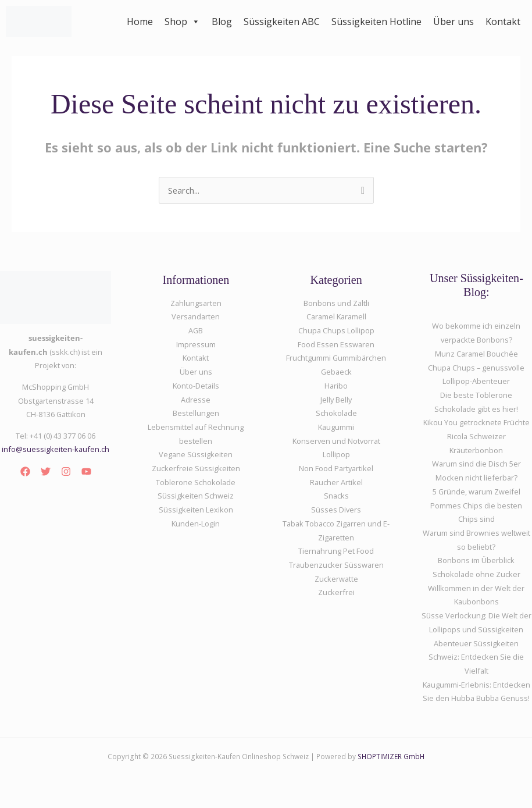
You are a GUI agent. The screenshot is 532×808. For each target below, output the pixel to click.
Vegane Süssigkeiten (196, 454)
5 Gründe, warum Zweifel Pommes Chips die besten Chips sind (476, 505)
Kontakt (503, 22)
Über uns (454, 22)
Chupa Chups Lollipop (336, 330)
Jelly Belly (336, 400)
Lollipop (336, 454)
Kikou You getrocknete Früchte (476, 422)
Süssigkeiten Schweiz (196, 496)
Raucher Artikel (336, 482)
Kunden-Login (196, 524)
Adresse (196, 400)
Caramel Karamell (336, 316)
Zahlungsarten (196, 303)
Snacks (336, 496)
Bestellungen (196, 413)
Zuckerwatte (336, 579)
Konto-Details (196, 386)
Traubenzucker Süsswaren (336, 565)
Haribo (336, 386)
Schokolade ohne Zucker (476, 574)
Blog (222, 22)
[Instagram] (66, 471)
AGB (196, 330)
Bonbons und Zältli (336, 303)
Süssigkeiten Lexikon (196, 510)
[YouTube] (86, 471)
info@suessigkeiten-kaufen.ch (56, 449)
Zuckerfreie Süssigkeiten (196, 468)
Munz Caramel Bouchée (476, 354)
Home (140, 22)
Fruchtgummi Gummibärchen (336, 358)
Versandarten (196, 316)
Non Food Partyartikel (336, 468)
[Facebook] (25, 471)
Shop (182, 22)
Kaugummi (336, 427)
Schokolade (336, 413)
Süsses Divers (336, 510)
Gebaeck (336, 372)
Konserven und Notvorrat (336, 441)
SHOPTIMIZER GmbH (391, 756)
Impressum (196, 344)
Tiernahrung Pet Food (336, 551)
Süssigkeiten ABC (282, 22)
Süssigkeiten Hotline (376, 22)
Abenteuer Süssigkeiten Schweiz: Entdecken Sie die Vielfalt (476, 657)
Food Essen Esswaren (336, 344)
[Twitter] (46, 471)
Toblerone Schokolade (196, 482)
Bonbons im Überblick (476, 560)
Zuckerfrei (336, 592)
